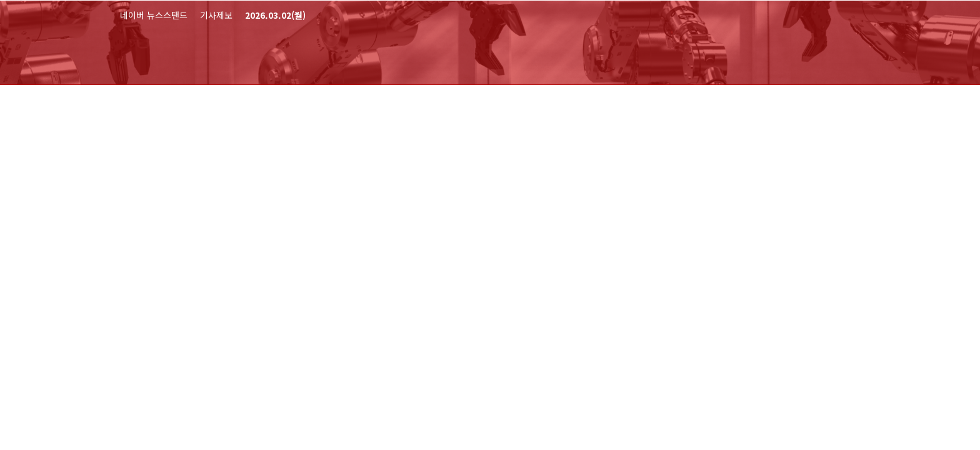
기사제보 (216, 15)
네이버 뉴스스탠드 (154, 15)
